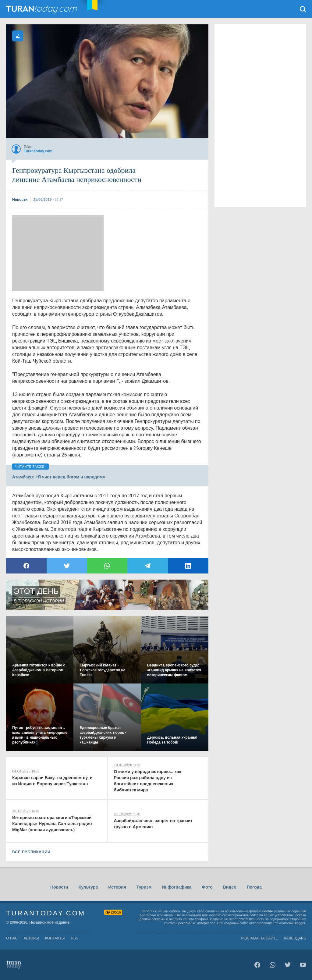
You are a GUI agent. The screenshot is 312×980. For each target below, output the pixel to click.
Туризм (144, 887)
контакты (55, 938)
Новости (59, 887)
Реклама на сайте (260, 938)
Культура (88, 887)
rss (74, 938)
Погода (254, 887)
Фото (207, 887)
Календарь (295, 938)
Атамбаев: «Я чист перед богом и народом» (59, 477)
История (117, 887)
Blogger (299, 923)
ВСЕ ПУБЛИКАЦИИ (31, 852)
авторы (31, 938)
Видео (230, 887)
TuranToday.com (42, 9)
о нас (12, 938)
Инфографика (177, 887)
